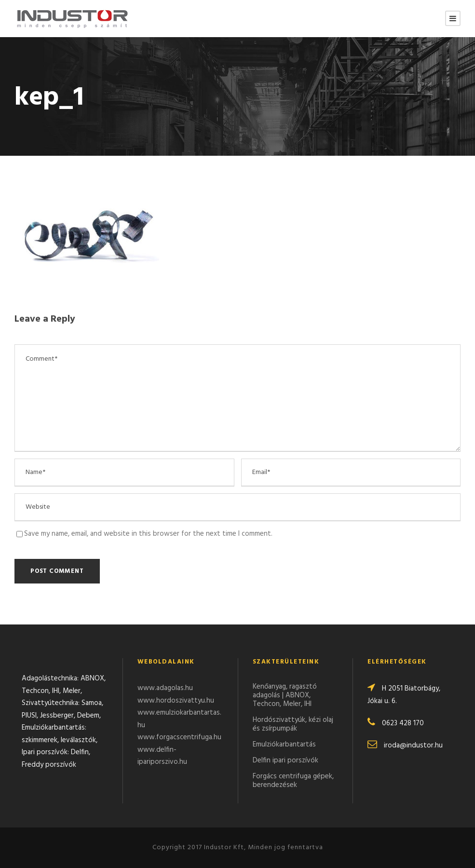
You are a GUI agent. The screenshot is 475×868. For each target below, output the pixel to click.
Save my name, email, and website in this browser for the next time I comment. (148, 534)
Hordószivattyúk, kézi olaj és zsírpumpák (293, 724)
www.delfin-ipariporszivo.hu (162, 756)
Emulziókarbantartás (284, 745)
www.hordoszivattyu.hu (176, 701)
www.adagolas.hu (165, 688)
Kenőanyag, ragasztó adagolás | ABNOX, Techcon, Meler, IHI (285, 695)
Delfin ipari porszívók (285, 760)
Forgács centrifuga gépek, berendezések (293, 781)
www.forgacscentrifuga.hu (179, 737)
